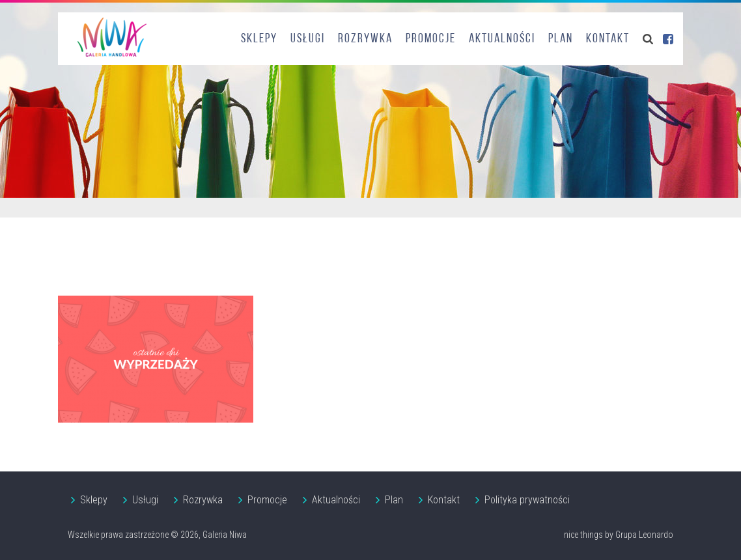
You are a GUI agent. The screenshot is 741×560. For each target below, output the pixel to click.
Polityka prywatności (527, 500)
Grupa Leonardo (644, 535)
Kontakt (608, 39)
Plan (561, 39)
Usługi (308, 39)
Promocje (431, 39)
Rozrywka (365, 39)
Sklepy (259, 39)
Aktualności (502, 39)
